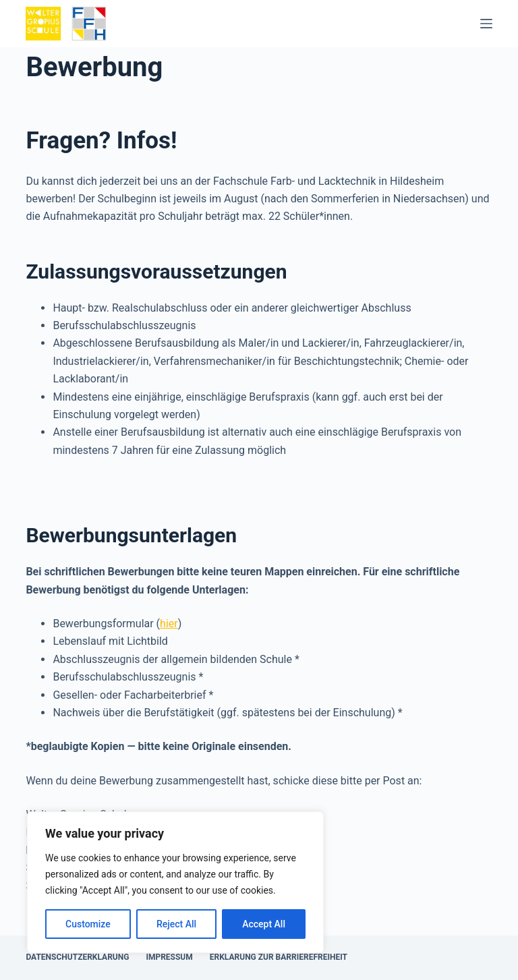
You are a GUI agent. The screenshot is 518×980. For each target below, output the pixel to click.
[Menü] (486, 24)
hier (169, 624)
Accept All (264, 924)
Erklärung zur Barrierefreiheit (279, 957)
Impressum (169, 957)
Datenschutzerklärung (77, 957)
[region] (175, 882)
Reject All (176, 924)
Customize (88, 924)
